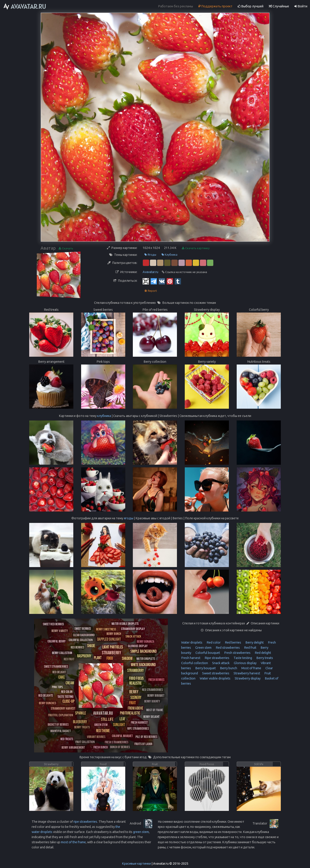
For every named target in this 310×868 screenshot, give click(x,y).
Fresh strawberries (237, 653)
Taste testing (242, 658)
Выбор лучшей (251, 6)
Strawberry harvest (246, 673)
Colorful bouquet (207, 653)
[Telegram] (154, 281)
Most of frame (251, 668)
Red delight (263, 653)
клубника (104, 416)
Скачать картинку (196, 248)
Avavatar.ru (150, 272)
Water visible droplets (215, 678)
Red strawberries (227, 648)
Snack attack (221, 663)
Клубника (169, 255)
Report (151, 291)
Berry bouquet (205, 668)
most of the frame (73, 842)
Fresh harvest (191, 658)
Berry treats (264, 658)
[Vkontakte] (162, 281)
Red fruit (250, 648)
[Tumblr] (178, 281)
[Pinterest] (170, 281)
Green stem (203, 648)
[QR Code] (146, 281)
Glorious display (245, 663)
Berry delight (254, 642)
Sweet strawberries (215, 673)
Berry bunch (228, 668)
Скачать (66, 248)
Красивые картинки (136, 864)
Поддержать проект (215, 6)
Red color (213, 642)
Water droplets (192, 642)
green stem (141, 832)
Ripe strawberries (217, 658)
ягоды (129, 518)
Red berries (233, 642)
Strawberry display (247, 678)
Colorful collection (195, 663)
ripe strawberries (85, 822)
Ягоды (150, 255)
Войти (301, 6)
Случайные (279, 6)
